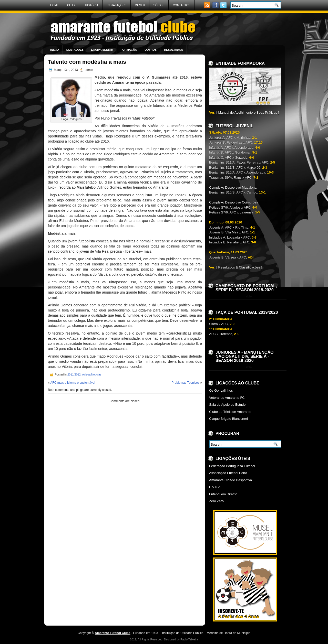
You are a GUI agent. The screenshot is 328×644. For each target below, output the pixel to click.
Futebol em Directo (223, 494)
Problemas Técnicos (185, 383)
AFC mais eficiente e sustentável (73, 383)
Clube (72, 5)
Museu (140, 5)
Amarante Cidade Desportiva (230, 480)
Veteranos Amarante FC (227, 398)
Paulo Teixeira (189, 639)
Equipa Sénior (102, 50)
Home (54, 5)
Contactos (181, 5)
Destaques (75, 50)
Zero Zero (216, 501)
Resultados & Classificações (239, 267)
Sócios (159, 5)
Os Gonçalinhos (221, 390)
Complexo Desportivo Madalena (233, 187)
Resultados (173, 50)
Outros (151, 50)
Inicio (55, 50)
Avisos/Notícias (92, 374)
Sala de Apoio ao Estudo (227, 405)
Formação (129, 50)
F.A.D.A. (215, 487)
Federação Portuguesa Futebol (232, 466)
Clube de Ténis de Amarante (230, 412)
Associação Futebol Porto (228, 473)
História (92, 5)
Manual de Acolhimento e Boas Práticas (248, 112)
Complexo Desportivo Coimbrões (234, 202)
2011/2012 (74, 374)
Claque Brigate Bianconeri (228, 419)
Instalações (117, 5)
